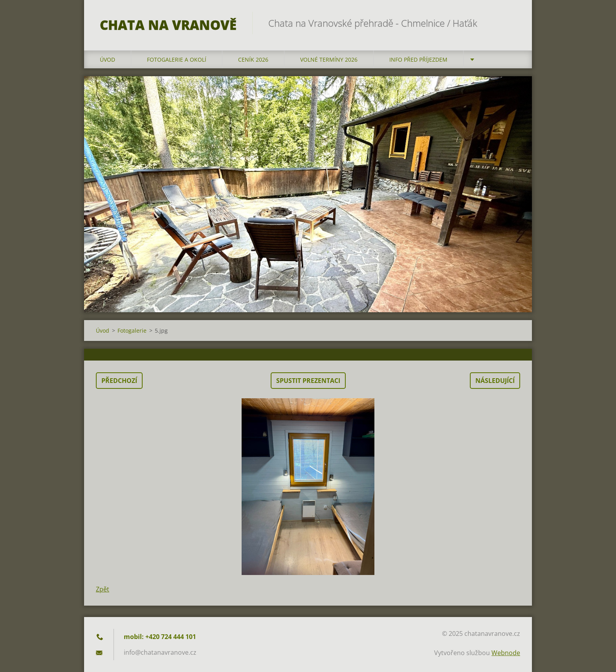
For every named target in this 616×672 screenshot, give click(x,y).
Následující (495, 381)
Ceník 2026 (253, 60)
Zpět (103, 589)
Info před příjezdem (418, 60)
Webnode (506, 653)
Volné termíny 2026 (329, 60)
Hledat (511, 23)
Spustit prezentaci (308, 381)
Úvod (107, 60)
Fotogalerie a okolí (177, 60)
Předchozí (119, 381)
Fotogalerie (132, 331)
